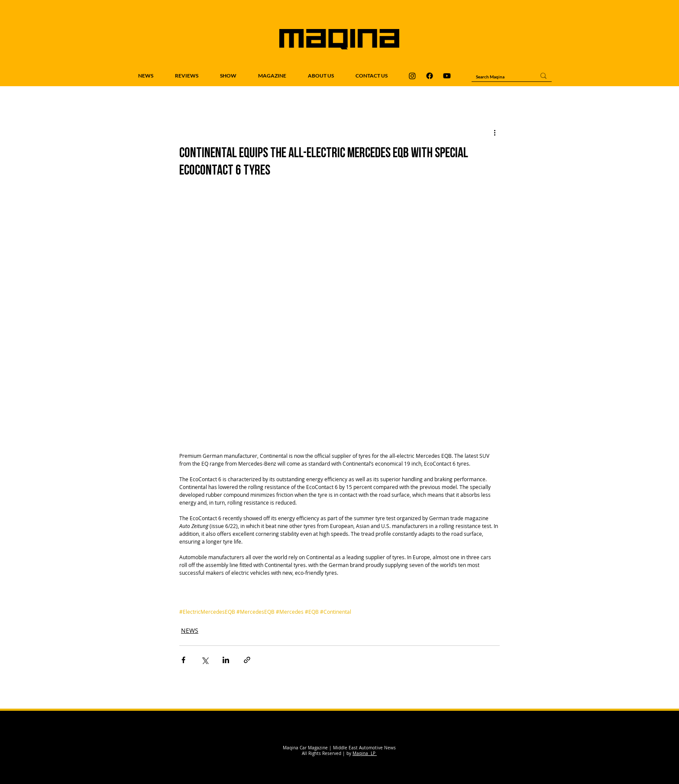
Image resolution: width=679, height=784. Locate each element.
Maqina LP (365, 753)
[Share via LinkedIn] (226, 660)
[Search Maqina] (499, 77)
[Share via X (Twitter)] (205, 660)
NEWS (190, 630)
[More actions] (495, 132)
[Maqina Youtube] (447, 76)
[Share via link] (247, 660)
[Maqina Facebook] (430, 76)
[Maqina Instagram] (412, 76)
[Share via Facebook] (183, 660)
